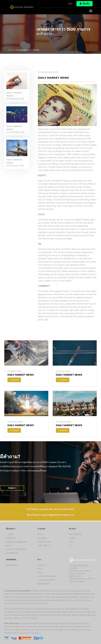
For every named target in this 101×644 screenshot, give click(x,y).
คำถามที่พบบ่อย (12, 553)
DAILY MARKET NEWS (15, 95)
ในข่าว (40, 573)
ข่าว (39, 560)
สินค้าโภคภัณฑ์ (75, 535)
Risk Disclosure (33, 633)
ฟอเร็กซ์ (72, 538)
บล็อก (40, 569)
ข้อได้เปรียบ (11, 538)
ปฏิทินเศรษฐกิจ (43, 584)
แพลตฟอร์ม (42, 538)
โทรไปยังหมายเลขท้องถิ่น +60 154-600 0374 (50, 510)
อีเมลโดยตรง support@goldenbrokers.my (51, 516)
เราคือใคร (10, 535)
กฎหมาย (9, 546)
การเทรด (41, 529)
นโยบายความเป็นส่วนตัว (16, 549)
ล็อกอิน (84, 4)
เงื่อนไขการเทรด (44, 542)
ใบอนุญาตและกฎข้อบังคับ (16, 542)
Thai (70, 4)
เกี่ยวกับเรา (11, 529)
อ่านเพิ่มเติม (14, 380)
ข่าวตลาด (41, 565)
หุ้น (70, 546)
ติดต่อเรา (12, 489)
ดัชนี (71, 542)
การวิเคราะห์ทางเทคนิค (47, 576)
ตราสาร (41, 535)
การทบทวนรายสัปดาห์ (46, 580)
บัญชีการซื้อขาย (44, 546)
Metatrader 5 (12, 565)
